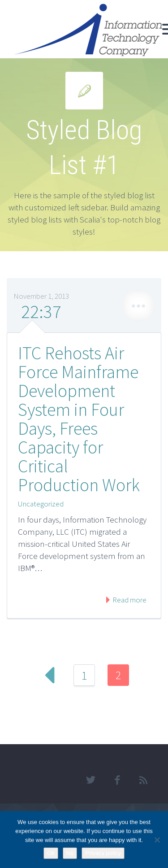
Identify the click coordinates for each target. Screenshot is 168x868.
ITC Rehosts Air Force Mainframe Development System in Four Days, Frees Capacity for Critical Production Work (79, 419)
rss (143, 780)
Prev (50, 675)
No (70, 853)
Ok (51, 853)
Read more (129, 600)
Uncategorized (41, 504)
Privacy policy (103, 853)
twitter (90, 780)
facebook (117, 780)
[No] (157, 840)
